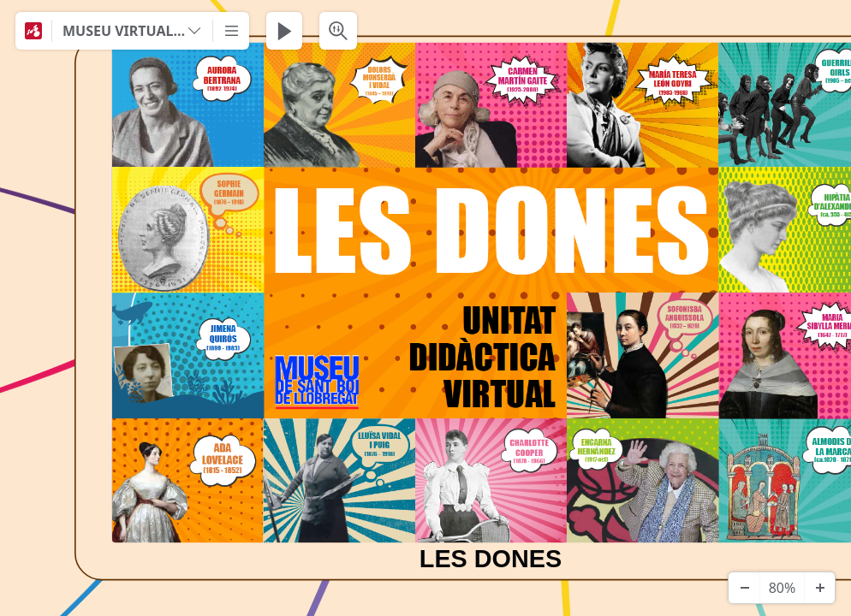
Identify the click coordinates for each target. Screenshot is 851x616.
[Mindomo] (33, 31)
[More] (231, 31)
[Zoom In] (819, 588)
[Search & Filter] (338, 31)
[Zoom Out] (744, 588)
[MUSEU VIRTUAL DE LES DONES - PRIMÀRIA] (132, 31)
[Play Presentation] (284, 31)
